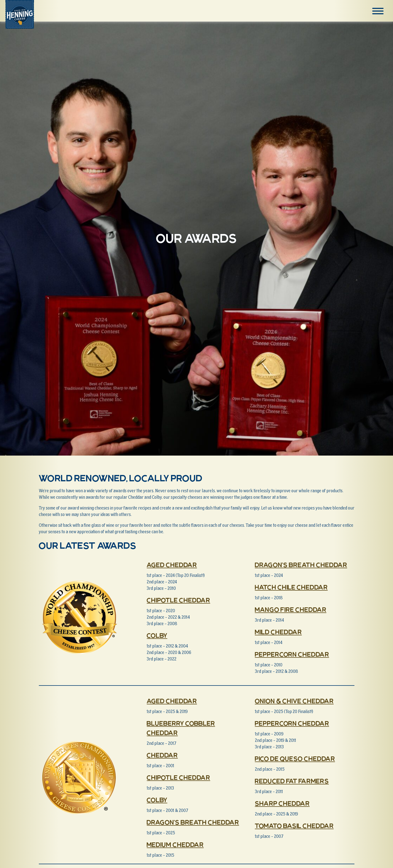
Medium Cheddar (175, 845)
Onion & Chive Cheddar (294, 701)
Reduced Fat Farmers (292, 781)
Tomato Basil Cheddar (294, 826)
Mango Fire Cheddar (291, 610)
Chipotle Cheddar (178, 600)
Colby (157, 636)
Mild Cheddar (278, 632)
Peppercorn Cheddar (292, 655)
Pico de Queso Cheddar (295, 759)
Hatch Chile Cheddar (291, 587)
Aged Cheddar (172, 565)
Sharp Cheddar (282, 804)
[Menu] (379, 11)
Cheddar (162, 755)
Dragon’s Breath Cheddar (301, 565)
